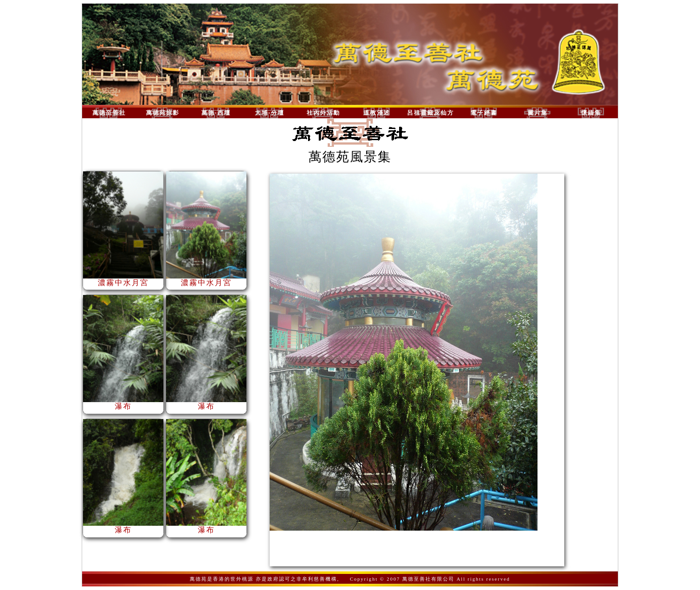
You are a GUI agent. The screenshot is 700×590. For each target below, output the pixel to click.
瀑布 (123, 403)
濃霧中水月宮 (123, 279)
